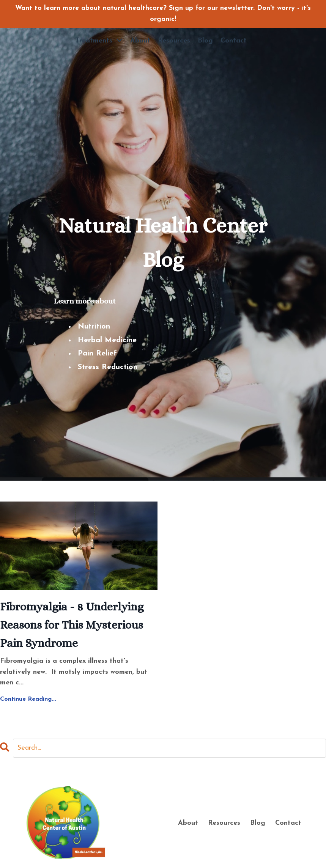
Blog (205, 41)
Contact (234, 41)
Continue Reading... (28, 699)
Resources (174, 41)
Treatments (99, 41)
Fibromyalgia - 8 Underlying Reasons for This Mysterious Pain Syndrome (72, 625)
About (140, 41)
